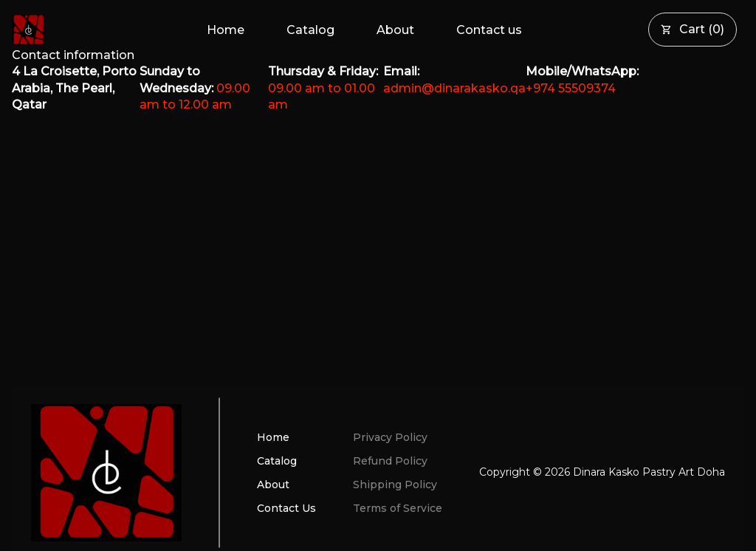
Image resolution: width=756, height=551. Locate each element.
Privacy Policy (390, 437)
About (395, 30)
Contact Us (286, 508)
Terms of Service (398, 508)
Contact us (489, 30)
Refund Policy (390, 461)
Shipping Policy (395, 485)
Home (226, 30)
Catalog (310, 30)
